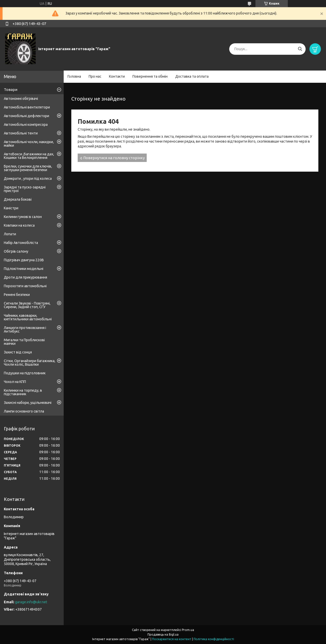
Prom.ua (188, 630)
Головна (74, 76)
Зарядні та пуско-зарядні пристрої (25, 189)
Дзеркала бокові (18, 199)
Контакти (117, 76)
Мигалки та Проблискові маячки (24, 342)
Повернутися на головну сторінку (114, 158)
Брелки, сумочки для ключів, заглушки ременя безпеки (28, 168)
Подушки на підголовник (25, 373)
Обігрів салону (16, 251)
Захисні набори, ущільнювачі (28, 403)
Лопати (10, 234)
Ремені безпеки (17, 295)
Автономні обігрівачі (21, 99)
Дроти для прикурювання (25, 277)
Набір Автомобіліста (21, 243)
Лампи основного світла (24, 411)
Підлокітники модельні (24, 269)
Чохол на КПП (15, 382)
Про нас (95, 76)
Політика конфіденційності (214, 639)
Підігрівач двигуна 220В (24, 260)
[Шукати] (300, 49)
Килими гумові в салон (23, 217)
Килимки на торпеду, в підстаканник (23, 392)
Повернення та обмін (150, 76)
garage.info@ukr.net (31, 602)
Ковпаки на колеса (19, 225)
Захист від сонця (18, 352)
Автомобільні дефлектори (26, 116)
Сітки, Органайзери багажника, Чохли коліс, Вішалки (30, 363)
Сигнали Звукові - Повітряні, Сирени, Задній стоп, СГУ (27, 305)
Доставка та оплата (192, 76)
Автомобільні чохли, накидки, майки (29, 144)
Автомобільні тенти (21, 133)
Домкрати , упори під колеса (28, 179)
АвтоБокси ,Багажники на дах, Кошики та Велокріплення (29, 156)
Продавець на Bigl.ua (163, 634)
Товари (11, 90)
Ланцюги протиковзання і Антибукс (25, 330)
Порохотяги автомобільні (25, 286)
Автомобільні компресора (26, 125)
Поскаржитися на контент (172, 639)
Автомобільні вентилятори (27, 107)
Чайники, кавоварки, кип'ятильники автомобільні (28, 317)
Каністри (11, 208)
